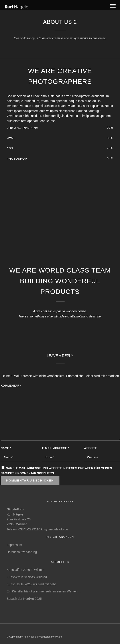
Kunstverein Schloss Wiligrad (27, 577)
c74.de (58, 637)
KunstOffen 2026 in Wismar (26, 570)
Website (90, 448)
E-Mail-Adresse (56, 448)
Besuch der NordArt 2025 (24, 599)
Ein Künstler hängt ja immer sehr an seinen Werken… (44, 591)
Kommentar (11, 386)
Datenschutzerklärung (22, 552)
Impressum (14, 545)
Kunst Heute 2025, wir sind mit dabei (32, 584)
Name (6, 448)
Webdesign (44, 637)
